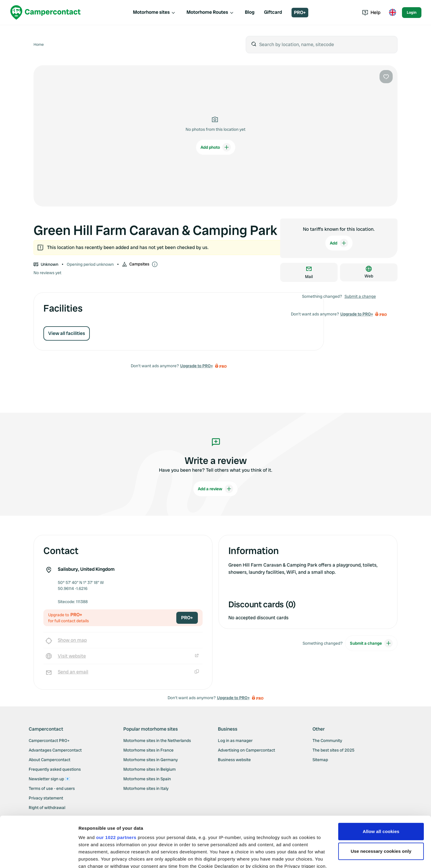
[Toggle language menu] (392, 13)
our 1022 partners (116, 790)
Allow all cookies (381, 784)
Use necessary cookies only (381, 804)
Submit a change (360, 296)
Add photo (216, 147)
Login (412, 12)
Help (371, 12)
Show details (92, 856)
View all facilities (67, 333)
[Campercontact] (45, 12)
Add (339, 243)
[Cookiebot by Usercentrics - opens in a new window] (39, 856)
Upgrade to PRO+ (196, 366)
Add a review (215, 489)
